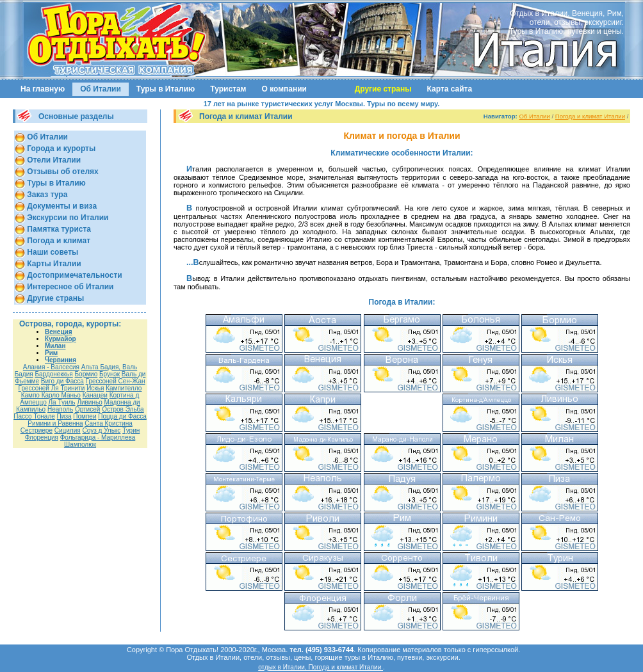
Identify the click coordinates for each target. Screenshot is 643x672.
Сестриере (37, 430)
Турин (131, 430)
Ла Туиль (62, 402)
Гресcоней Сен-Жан (116, 381)
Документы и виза (61, 206)
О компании (285, 89)
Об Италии (101, 89)
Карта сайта (450, 89)
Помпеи (85, 416)
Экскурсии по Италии (67, 218)
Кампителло (124, 388)
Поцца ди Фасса (122, 416)
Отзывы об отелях (62, 172)
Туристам (228, 89)
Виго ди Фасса (62, 381)
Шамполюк (80, 444)
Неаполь (60, 409)
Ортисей (87, 409)
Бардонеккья (53, 374)
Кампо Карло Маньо (51, 395)
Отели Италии (53, 160)
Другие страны (54, 298)
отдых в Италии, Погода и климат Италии (321, 667)
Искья (95, 388)
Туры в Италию (166, 89)
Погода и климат (58, 241)
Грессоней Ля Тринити (52, 388)
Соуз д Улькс (101, 430)
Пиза (64, 416)
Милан (55, 346)
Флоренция (42, 437)
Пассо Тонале (34, 416)
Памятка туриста (58, 229)
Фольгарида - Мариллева (98, 437)
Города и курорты (60, 148)
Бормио (86, 374)
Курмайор (61, 339)
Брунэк (110, 374)
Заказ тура (46, 195)
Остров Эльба (123, 409)
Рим (51, 353)
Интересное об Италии (69, 287)
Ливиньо (89, 402)
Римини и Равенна (55, 423)
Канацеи (95, 395)
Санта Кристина (108, 423)
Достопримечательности (74, 275)
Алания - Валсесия (51, 367)
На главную (43, 89)
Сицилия (68, 430)
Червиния (61, 360)
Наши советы (52, 252)
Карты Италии (53, 264)
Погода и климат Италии (590, 116)
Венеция (59, 332)
